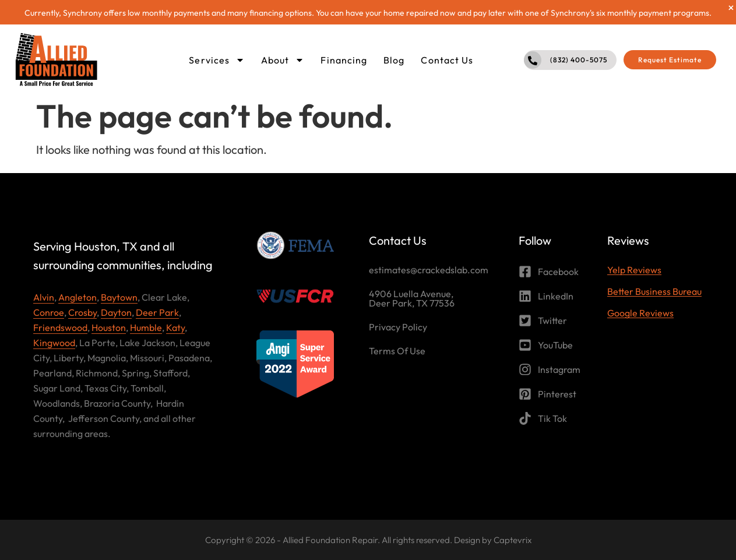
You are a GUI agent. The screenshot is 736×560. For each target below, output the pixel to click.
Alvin (44, 297)
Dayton (116, 312)
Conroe (49, 312)
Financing (344, 60)
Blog (394, 60)
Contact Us (447, 60)
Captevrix (513, 540)
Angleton (78, 297)
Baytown (119, 297)
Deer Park (157, 312)
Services (217, 60)
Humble (146, 327)
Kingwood (54, 343)
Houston (109, 327)
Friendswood (60, 327)
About (283, 60)
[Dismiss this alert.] (731, 8)
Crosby (82, 312)
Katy (175, 327)
